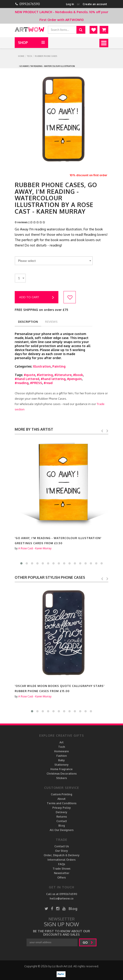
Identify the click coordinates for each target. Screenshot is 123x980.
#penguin (74, 379)
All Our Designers (62, 830)
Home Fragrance (61, 769)
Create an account (95, 4)
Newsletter (62, 873)
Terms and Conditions (62, 803)
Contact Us (62, 846)
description (28, 322)
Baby (61, 760)
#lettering (45, 375)
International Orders (61, 860)
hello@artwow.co (62, 898)
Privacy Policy (62, 808)
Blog (62, 826)
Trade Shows (61, 869)
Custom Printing (61, 794)
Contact (62, 821)
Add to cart (37, 298)
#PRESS (36, 383)
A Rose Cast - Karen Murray (35, 548)
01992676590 (30, 4)
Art (61, 742)
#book (78, 375)
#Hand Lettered (27, 379)
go (88, 942)
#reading (22, 383)
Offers (61, 878)
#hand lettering (53, 379)
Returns (62, 817)
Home (21, 56)
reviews (51, 322)
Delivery (61, 812)
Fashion (62, 756)
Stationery (61, 765)
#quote (30, 375)
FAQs (62, 864)
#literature (63, 375)
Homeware (61, 751)
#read (48, 383)
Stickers (61, 778)
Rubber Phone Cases (46, 56)
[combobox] (54, 261)
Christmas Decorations (62, 774)
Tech (30, 56)
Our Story (61, 851)
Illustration (42, 366)
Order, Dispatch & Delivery (62, 855)
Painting (59, 366)
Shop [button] (23, 43)
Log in (70, 4)
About (61, 799)
